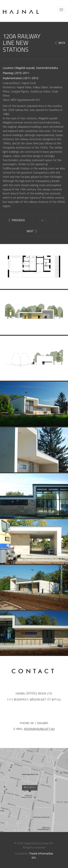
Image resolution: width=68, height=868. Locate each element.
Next (30, 231)
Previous (18, 220)
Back (62, 43)
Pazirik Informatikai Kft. (41, 855)
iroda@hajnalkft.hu (39, 729)
